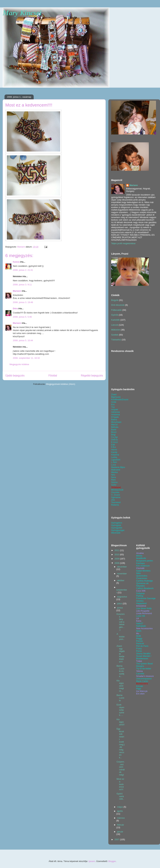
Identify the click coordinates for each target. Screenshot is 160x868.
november (122, 574)
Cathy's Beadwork (145, 588)
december (122, 567)
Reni (113, 480)
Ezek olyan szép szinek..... (120, 710)
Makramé (116, 470)
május (120, 807)
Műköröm (116, 330)
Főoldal (53, 376)
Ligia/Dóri (116, 460)
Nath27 (140, 623)
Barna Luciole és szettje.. (120, 671)
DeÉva (114, 440)
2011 (117, 550)
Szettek (115, 335)
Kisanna (115, 455)
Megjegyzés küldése (19, 364)
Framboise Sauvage (146, 598)
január (120, 832)
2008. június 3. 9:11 (22, 285)
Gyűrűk (115, 315)
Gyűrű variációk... (120, 798)
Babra (114, 420)
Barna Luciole (120, 698)
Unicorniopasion (144, 679)
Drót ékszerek (118, 305)
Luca (113, 465)
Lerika (114, 457)
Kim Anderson (143, 566)
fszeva (16, 262)
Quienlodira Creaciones (142, 577)
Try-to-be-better (144, 669)
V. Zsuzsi (115, 495)
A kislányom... (120, 638)
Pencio (139, 641)
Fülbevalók (116, 310)
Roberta (115, 505)
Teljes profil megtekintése (123, 243)
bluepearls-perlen (144, 561)
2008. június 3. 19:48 (23, 302)
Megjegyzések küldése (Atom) (61, 384)
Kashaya (140, 563)
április (120, 811)
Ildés (138, 573)
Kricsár (139, 686)
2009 (117, 559)
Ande (114, 402)
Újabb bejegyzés (15, 376)
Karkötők (115, 320)
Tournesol (116, 502)
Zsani (114, 394)
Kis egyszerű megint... (120, 686)
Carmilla (140, 674)
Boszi (114, 432)
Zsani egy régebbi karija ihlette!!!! (120, 654)
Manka (114, 472)
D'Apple (115, 417)
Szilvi (114, 485)
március (121, 818)
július (120, 604)
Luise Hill (141, 616)
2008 (117, 563)
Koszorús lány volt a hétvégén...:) (120, 622)
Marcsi (114, 425)
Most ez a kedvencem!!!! (120, 784)
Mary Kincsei (22, 13)
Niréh (139, 631)
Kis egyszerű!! (120, 722)
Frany (139, 648)
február (121, 825)
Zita (113, 500)
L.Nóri (114, 462)
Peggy (139, 638)
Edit (113, 445)
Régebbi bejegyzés (92, 376)
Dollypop (140, 593)
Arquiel (114, 409)
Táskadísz (116, 340)
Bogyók (115, 300)
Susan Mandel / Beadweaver (144, 657)
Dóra (15, 308)
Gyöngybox (117, 523)
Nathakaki (141, 626)
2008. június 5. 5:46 (22, 317)
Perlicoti (140, 643)
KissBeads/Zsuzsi (120, 399)
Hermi (114, 450)
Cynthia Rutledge (144, 581)
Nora (113, 477)
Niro (113, 475)
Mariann (17, 291)
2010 (117, 554)
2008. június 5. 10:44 (23, 340)
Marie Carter (142, 681)
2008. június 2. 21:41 (23, 270)
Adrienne (115, 412)
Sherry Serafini (143, 654)
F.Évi (113, 447)
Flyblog (140, 596)
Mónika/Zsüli (117, 490)
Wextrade (116, 533)
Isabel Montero (143, 571)
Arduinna (115, 415)
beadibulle (141, 558)
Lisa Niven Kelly (144, 608)
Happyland (141, 603)
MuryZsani (116, 422)
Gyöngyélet (117, 528)
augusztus (122, 597)
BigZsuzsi (116, 397)
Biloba (139, 556)
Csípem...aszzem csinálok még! (120, 768)
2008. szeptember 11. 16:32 (26, 358)
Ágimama (116, 497)
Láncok (115, 325)
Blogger (112, 861)
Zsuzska (115, 492)
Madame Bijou (118, 467)
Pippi (139, 689)
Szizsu (114, 482)
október (121, 580)
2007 (117, 839)
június (120, 608)
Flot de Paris (142, 646)
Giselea (140, 601)
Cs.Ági (114, 437)
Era (113, 404)
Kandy (114, 452)
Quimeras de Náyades (142, 585)
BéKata (115, 427)
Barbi (114, 430)
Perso (139, 651)
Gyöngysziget (118, 530)
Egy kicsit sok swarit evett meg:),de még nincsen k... (120, 743)
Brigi (113, 435)
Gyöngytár (116, 525)
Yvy (113, 407)
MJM (138, 636)
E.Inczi (114, 442)
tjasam (92, 861)
